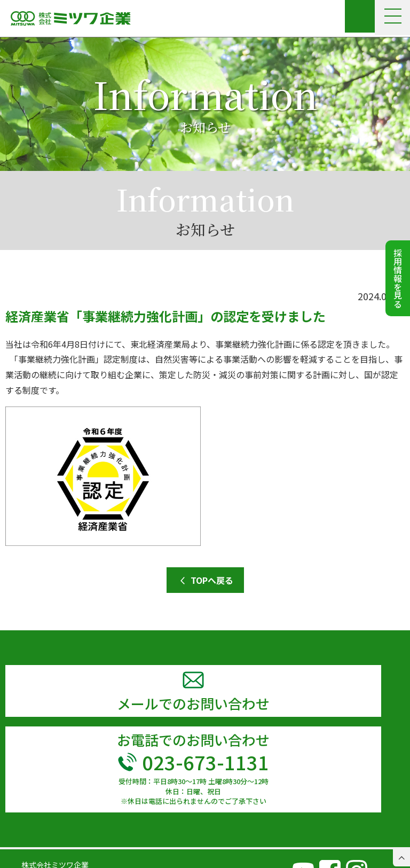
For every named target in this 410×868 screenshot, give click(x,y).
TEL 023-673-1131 (54, 843)
